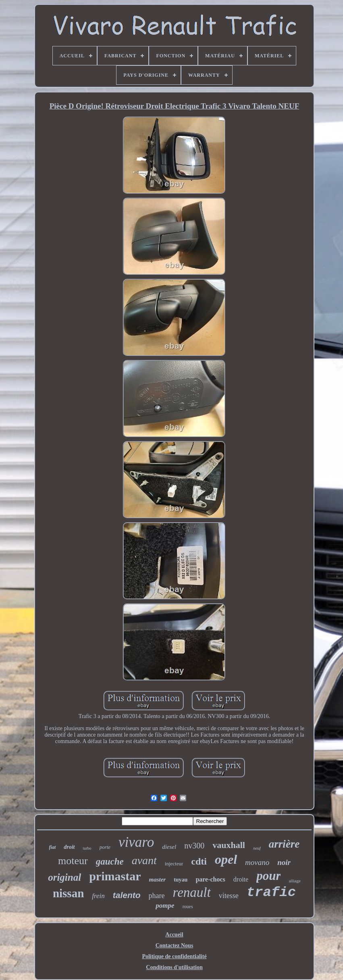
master (157, 879)
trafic (271, 892)
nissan (68, 893)
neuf (257, 848)
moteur (73, 861)
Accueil (174, 935)
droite (241, 879)
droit (69, 847)
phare (157, 896)
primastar (115, 876)
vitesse (229, 896)
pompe (165, 906)
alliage (294, 881)
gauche (110, 862)
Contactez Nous (175, 945)
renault (192, 892)
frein (98, 896)
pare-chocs (210, 879)
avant (144, 860)
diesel (169, 847)
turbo (87, 848)
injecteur (174, 864)
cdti (199, 861)
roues (188, 907)
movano (257, 862)
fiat (53, 847)
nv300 (194, 846)
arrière (284, 844)
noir (284, 862)
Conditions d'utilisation (174, 967)
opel (226, 859)
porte (105, 847)
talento (127, 895)
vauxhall (229, 845)
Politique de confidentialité (174, 956)
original (64, 877)
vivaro (136, 842)
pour (268, 876)
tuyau (181, 880)
